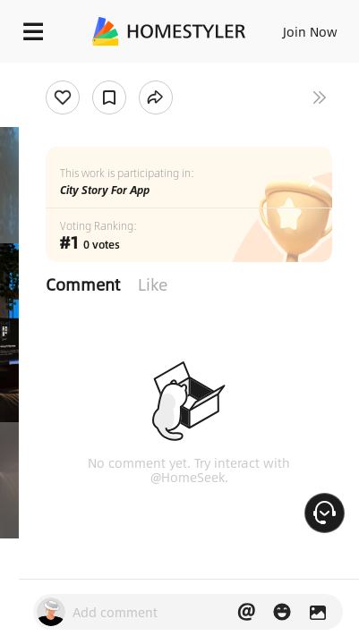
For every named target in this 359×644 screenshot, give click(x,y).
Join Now (310, 31)
